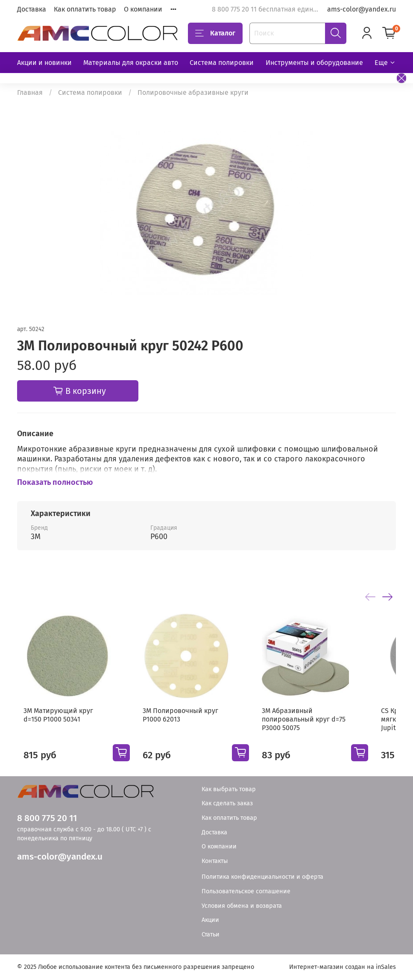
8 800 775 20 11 (47, 818)
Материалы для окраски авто (131, 63)
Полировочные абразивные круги (193, 92)
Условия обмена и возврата (242, 906)
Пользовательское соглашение (246, 891)
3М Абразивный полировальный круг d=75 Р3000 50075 (320, 730)
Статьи (211, 935)
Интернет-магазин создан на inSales (343, 967)
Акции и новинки (44, 63)
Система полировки (222, 63)
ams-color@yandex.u (60, 857)
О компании (143, 9)
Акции (210, 920)
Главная (30, 92)
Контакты (215, 861)
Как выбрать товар (229, 789)
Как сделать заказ (227, 803)
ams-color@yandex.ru (362, 9)
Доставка (32, 9)
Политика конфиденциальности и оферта (262, 877)
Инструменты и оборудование (314, 63)
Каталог (215, 33)
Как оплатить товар (85, 9)
